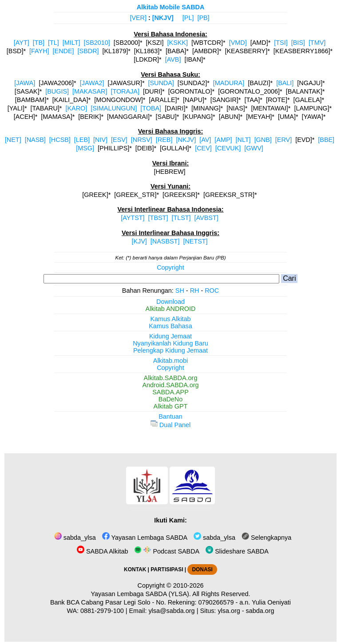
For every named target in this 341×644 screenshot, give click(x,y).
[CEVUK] (228, 148)
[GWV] (254, 148)
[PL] (188, 18)
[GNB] (263, 140)
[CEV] (203, 148)
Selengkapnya (266, 538)
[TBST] (158, 218)
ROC (212, 291)
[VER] (138, 18)
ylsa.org (229, 611)
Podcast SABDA (167, 551)
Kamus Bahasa (170, 326)
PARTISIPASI (167, 569)
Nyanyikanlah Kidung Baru (170, 343)
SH (180, 291)
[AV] (205, 140)
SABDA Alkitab (102, 551)
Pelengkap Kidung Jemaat (170, 350)
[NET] (13, 140)
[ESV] (119, 140)
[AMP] (223, 140)
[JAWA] (25, 83)
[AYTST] (133, 218)
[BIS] (298, 43)
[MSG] (85, 148)
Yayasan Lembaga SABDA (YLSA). (141, 594)
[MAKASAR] (90, 91)
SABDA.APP (170, 392)
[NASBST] (165, 241)
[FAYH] (39, 51)
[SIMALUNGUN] (114, 108)
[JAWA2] (92, 83)
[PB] (203, 18)
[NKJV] (163, 18)
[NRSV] (142, 140)
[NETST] (195, 241)
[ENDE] (63, 51)
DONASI (202, 569)
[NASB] (35, 140)
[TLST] (181, 218)
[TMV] (317, 43)
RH (195, 291)
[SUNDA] (161, 83)
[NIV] (100, 140)
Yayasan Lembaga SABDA (145, 538)
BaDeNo (170, 399)
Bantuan (170, 416)
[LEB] (82, 140)
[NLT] (243, 140)
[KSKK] (178, 43)
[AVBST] (206, 218)
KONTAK (135, 569)
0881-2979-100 (102, 611)
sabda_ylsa (75, 538)
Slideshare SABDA (237, 551)
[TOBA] (151, 108)
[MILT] (71, 43)
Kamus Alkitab (170, 319)
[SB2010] (97, 43)
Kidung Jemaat (170, 336)
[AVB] (173, 59)
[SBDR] (88, 51)
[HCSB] (60, 140)
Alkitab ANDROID (171, 309)
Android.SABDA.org (170, 385)
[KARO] (76, 108)
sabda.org (260, 611)
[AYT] (22, 43)
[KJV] (139, 241)
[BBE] (326, 140)
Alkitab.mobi (170, 361)
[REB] (164, 140)
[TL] (54, 43)
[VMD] (238, 43)
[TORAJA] (125, 91)
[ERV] (284, 140)
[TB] (39, 43)
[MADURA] (229, 83)
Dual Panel (170, 425)
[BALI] (285, 83)
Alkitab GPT (171, 406)
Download (170, 302)
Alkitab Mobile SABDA (171, 7)
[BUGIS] (57, 91)
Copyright (170, 267)
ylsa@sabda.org (171, 611)
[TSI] (281, 43)
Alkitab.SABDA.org (171, 378)
